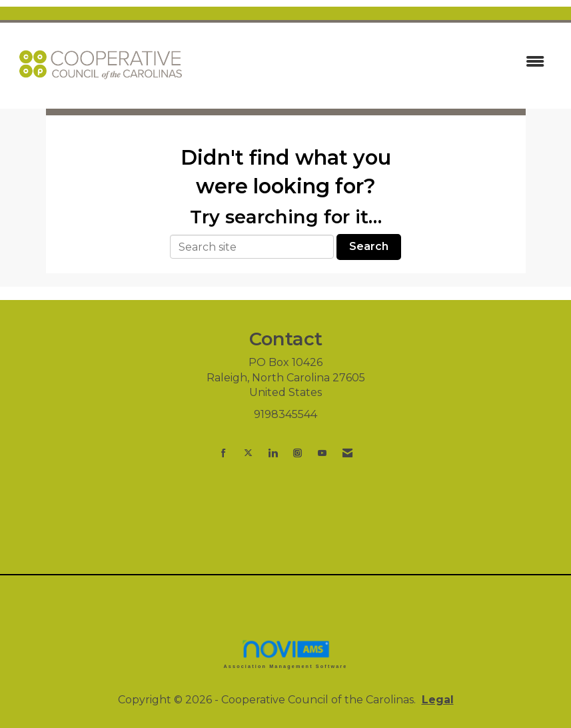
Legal (438, 700)
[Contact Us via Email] (347, 453)
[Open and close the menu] (374, 62)
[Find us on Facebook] (224, 453)
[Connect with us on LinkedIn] (273, 453)
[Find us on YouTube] (322, 453)
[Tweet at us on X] (248, 453)
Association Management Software (286, 654)
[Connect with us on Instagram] (297, 453)
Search (369, 246)
